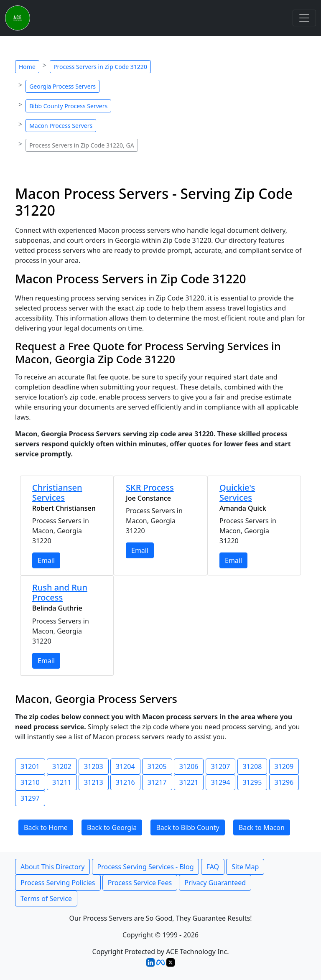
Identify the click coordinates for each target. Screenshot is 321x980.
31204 (125, 766)
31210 (30, 782)
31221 (189, 782)
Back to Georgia (112, 827)
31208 (252, 766)
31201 (30, 766)
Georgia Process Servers (62, 86)
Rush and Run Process (60, 592)
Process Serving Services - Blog (146, 867)
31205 (157, 766)
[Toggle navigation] (304, 18)
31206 (189, 766)
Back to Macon (262, 827)
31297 (30, 798)
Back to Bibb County (187, 827)
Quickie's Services (237, 493)
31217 (157, 782)
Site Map (245, 867)
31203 (94, 766)
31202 (62, 766)
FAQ (213, 867)
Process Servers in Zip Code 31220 (100, 67)
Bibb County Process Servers (68, 106)
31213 (94, 782)
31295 (252, 782)
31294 (221, 782)
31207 (221, 766)
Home (27, 67)
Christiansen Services (57, 493)
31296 (284, 782)
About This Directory (52, 867)
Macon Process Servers (61, 126)
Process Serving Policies (58, 883)
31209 (284, 766)
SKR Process (150, 487)
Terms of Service (46, 899)
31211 (62, 782)
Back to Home (46, 827)
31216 (125, 782)
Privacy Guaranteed (215, 883)
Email (46, 560)
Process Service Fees (140, 883)
